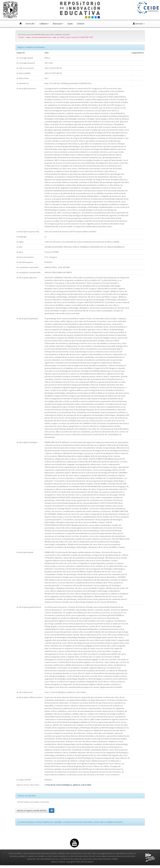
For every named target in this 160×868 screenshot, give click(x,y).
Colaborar (44, 24)
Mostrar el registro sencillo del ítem (32, 810)
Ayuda (70, 24)
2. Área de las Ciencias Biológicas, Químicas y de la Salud (68, 785)
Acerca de (30, 24)
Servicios (139, 24)
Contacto (81, 24)
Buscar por (58, 24)
